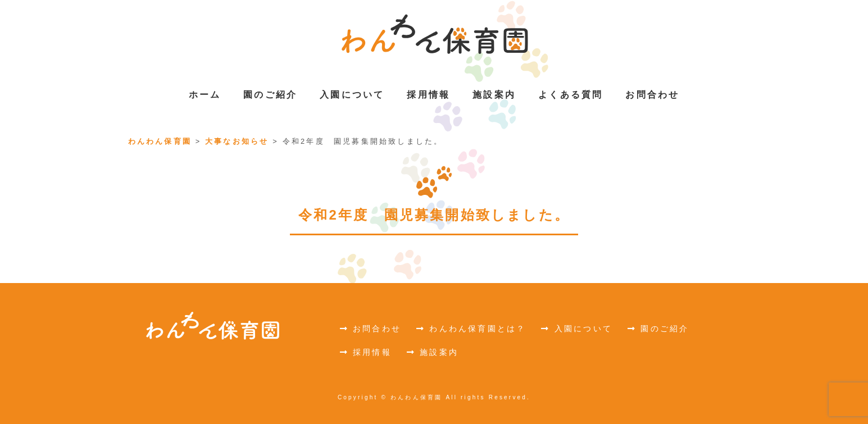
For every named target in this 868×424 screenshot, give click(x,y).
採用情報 (366, 352)
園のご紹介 (658, 329)
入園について (577, 329)
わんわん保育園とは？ (471, 329)
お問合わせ (371, 329)
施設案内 (433, 352)
